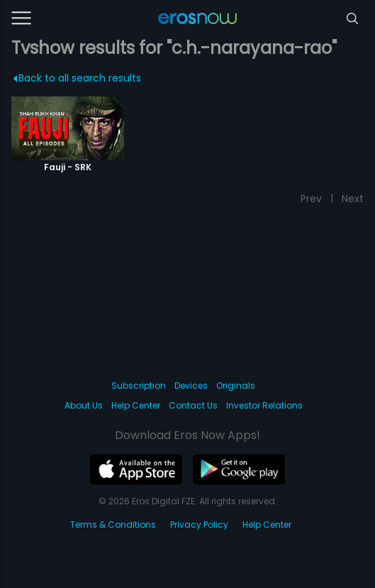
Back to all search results (77, 78)
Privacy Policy (199, 525)
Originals (236, 385)
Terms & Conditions (113, 525)
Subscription (139, 385)
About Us (84, 405)
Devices (191, 385)
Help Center (136, 405)
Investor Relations (264, 405)
